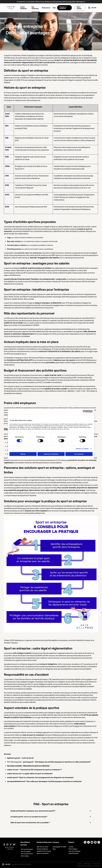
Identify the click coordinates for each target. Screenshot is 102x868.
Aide (54, 8)
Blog (54, 849)
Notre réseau (79, 8)
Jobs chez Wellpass (74, 851)
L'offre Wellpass (24, 8)
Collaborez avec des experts (64, 360)
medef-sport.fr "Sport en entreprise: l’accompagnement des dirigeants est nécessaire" (40, 777)
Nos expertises (35, 8)
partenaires (50, 362)
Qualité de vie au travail (44, 851)
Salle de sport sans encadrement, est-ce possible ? (30, 822)
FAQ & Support (73, 849)
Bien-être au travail (43, 847)
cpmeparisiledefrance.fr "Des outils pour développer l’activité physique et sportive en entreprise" (44, 781)
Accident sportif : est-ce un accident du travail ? (29, 817)
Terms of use (96, 864)
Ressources (46, 8)
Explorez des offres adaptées (36, 511)
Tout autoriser (79, 454)
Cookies (79, 864)
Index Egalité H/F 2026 (59, 847)
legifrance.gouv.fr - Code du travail (20, 758)
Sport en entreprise (43, 853)
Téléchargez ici (80, 2)
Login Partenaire (74, 853)
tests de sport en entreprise (33, 735)
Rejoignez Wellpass (63, 8)
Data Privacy (87, 864)
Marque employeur (43, 849)
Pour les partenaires (27, 854)
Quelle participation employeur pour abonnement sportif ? (33, 811)
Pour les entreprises (27, 849)
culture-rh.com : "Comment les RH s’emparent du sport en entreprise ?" (35, 770)
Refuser (23, 454)
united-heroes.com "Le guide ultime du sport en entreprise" (30, 774)
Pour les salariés (26, 851)
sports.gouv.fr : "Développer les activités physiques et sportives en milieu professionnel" (57, 762)
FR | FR (94, 8)
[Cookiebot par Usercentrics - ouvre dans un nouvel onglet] (84, 412)
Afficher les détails (82, 449)
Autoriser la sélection (51, 454)
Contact (71, 847)
